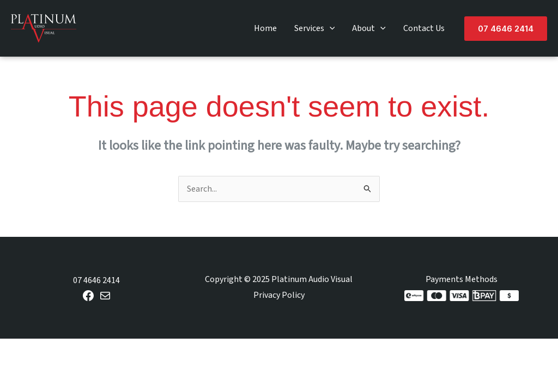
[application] (330, 28)
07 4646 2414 (96, 280)
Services (315, 28)
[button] (506, 29)
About (369, 28)
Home (265, 28)
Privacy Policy (279, 295)
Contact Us (424, 28)
